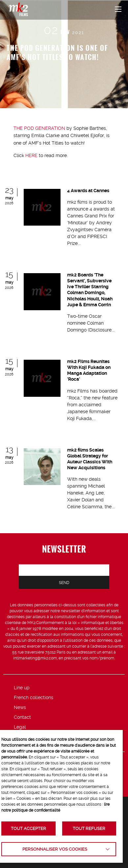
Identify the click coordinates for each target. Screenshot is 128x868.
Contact (22, 717)
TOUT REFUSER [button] (89, 828)
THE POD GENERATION (39, 128)
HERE (31, 155)
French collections (34, 697)
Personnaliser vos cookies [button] (55, 849)
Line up (22, 688)
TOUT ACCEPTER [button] (28, 828)
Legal (20, 727)
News (20, 707)
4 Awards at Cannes (88, 191)
